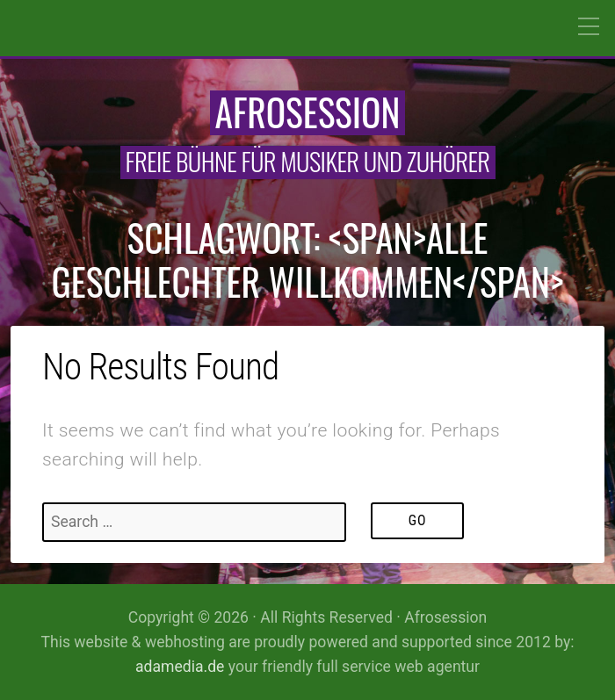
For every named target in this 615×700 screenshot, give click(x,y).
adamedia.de (180, 667)
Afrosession (308, 112)
